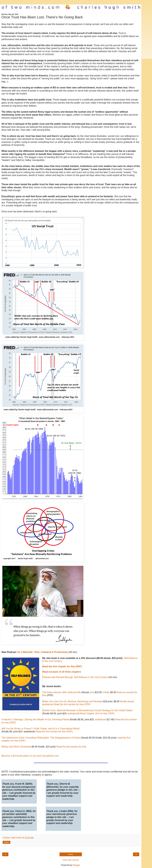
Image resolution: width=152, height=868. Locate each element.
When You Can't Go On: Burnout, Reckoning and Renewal (72, 701)
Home (71, 854)
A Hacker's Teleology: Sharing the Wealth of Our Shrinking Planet (35, 719)
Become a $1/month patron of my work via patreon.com (30, 756)
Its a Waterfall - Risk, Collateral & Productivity (43, 652)
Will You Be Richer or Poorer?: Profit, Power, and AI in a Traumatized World (40, 729)
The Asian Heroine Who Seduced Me (61, 692)
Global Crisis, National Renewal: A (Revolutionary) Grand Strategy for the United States (87, 710)
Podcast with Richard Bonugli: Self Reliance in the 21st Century (75, 677)
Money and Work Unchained (16, 747)
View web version (71, 860)
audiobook (48, 704)
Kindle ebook (127, 701)
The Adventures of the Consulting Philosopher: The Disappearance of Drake (41, 738)
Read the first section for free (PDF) (72, 704)
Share (6, 842)
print (92, 692)
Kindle (106, 692)
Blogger (76, 865)
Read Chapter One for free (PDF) (97, 713)
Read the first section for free (71, 747)
